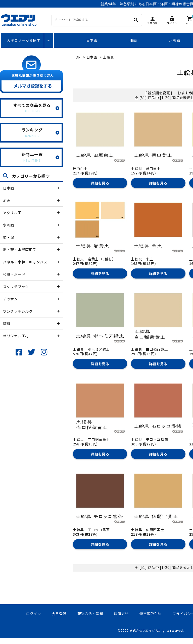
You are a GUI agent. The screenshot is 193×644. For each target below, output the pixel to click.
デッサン (10, 299)
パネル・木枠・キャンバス (25, 262)
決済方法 (121, 614)
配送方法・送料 (90, 614)
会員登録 (59, 614)
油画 (133, 40)
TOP (77, 57)
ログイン (34, 614)
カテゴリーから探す (24, 40)
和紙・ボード (14, 274)
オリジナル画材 (16, 336)
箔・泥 (9, 237)
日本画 (92, 40)
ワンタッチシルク (18, 311)
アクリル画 (12, 213)
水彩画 (175, 40)
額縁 (7, 324)
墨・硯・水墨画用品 (20, 250)
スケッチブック (16, 287)
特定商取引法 (151, 614)
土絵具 (109, 57)
